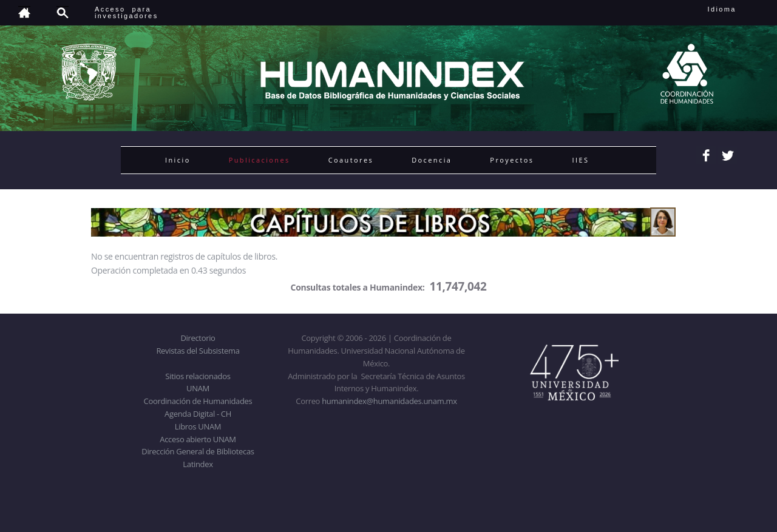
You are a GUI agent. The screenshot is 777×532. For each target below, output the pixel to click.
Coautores (351, 160)
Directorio (198, 338)
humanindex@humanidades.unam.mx (389, 401)
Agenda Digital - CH (198, 414)
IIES (580, 160)
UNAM (198, 388)
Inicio (178, 160)
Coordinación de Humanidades (198, 401)
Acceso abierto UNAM (198, 439)
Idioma (737, 9)
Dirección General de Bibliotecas (198, 451)
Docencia (432, 160)
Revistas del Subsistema (198, 351)
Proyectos (512, 160)
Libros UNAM (198, 426)
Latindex (198, 464)
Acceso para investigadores (127, 12)
